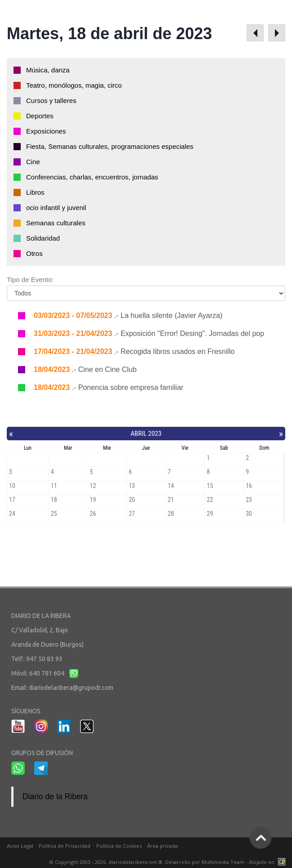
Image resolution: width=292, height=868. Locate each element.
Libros (35, 192)
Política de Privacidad (65, 846)
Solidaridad (43, 238)
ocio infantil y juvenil (56, 208)
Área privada (162, 846)
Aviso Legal (20, 846)
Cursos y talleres (51, 101)
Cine (33, 162)
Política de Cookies (119, 846)
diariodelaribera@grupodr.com (71, 688)
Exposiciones (46, 131)
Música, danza (48, 70)
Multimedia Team (223, 862)
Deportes (40, 116)
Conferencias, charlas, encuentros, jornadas (92, 177)
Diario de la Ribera (55, 796)
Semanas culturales (56, 223)
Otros (34, 253)
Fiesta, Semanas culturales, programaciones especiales (110, 146)
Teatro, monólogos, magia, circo (74, 85)
